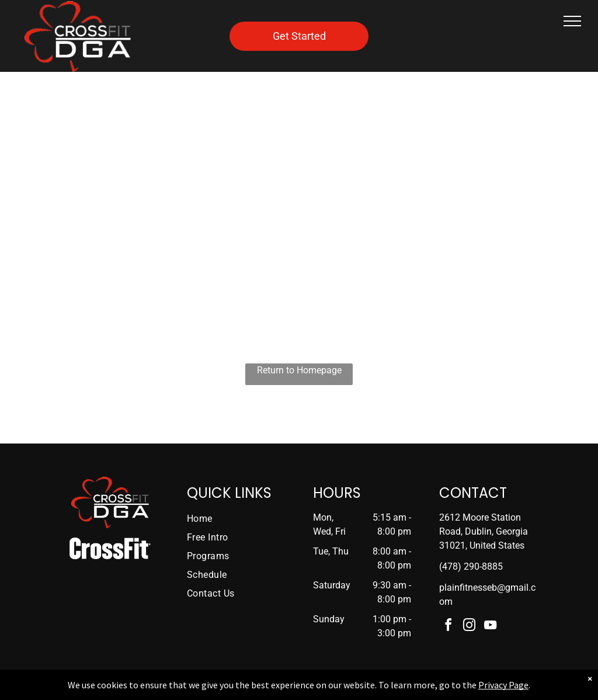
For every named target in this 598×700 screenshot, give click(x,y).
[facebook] (448, 627)
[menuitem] (232, 519)
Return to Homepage (299, 370)
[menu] (572, 21)
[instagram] (470, 627)
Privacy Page (503, 685)
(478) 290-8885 (471, 566)
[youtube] (491, 627)
